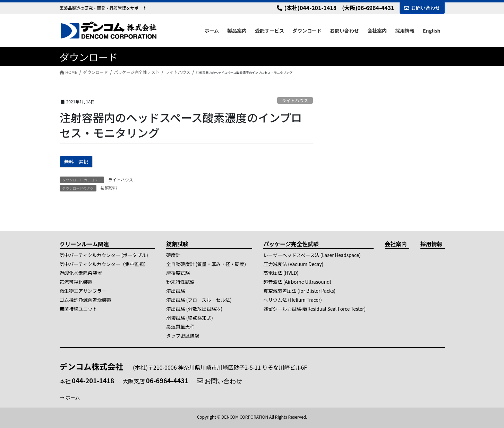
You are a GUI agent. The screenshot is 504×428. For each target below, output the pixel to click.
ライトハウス (295, 100)
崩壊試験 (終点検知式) (190, 318)
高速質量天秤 (180, 326)
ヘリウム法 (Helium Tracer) (292, 300)
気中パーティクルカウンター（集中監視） (104, 264)
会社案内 (396, 244)
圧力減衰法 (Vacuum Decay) (293, 264)
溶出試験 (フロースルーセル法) (199, 300)
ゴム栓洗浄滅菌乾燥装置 (86, 300)
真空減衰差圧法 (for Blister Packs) (299, 291)
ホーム (73, 397)
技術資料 (109, 188)
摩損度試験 (178, 273)
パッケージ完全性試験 (291, 244)
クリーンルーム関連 (84, 244)
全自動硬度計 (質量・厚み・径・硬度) (206, 264)
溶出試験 (176, 291)
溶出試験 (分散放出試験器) (194, 309)
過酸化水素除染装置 (81, 273)
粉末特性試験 (180, 282)
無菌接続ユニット (79, 309)
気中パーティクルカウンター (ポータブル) (104, 255)
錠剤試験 (177, 244)
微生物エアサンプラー (83, 291)
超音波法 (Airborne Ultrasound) (297, 282)
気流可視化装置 (76, 282)
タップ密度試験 (183, 335)
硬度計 (173, 255)
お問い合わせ (422, 8)
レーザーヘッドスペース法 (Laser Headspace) (312, 255)
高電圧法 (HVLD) (281, 273)
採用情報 (432, 244)
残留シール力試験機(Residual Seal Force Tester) (314, 309)
